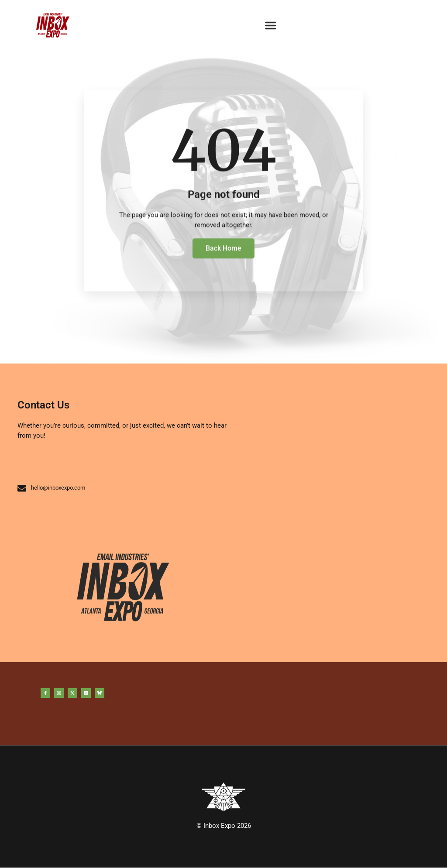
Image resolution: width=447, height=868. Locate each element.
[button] (271, 25)
